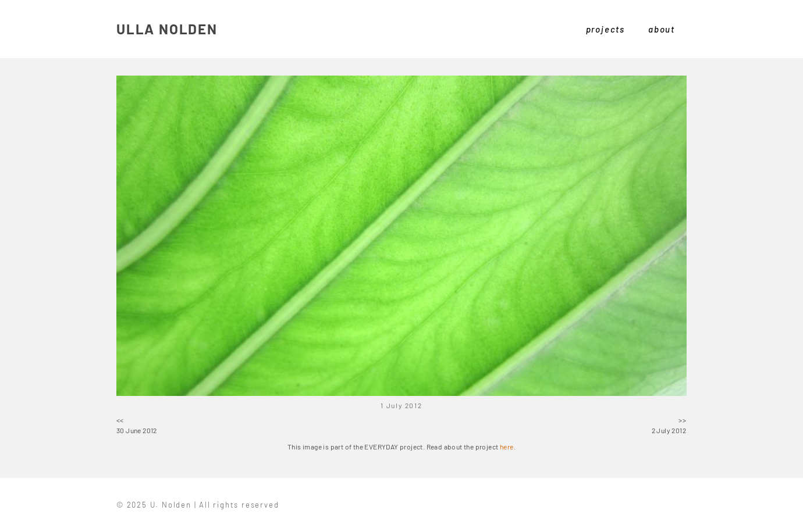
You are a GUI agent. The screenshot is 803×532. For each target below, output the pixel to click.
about (662, 29)
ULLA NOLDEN (167, 29)
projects (605, 29)
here (507, 447)
